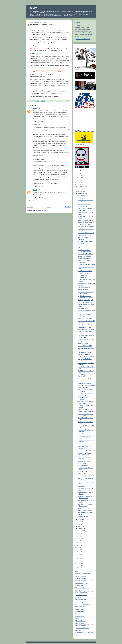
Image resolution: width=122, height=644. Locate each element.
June (79, 520)
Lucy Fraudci (81, 244)
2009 (78, 559)
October (80, 191)
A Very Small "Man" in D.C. (85, 302)
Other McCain (80, 609)
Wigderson (79, 635)
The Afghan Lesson (83, 344)
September (81, 194)
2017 (78, 541)
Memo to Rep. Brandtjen (84, 256)
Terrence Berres (80, 621)
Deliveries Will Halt (83, 517)
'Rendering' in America (84, 354)
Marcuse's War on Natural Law (86, 508)
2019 (78, 536)
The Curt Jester (80, 623)
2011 (78, 554)
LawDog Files (80, 597)
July (79, 198)
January (80, 531)
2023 (78, 180)
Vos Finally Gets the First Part (86, 227)
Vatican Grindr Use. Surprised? (86, 325)
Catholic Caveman (81, 578)
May (79, 522)
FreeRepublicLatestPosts (83, 588)
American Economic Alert (83, 574)
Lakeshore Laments (81, 595)
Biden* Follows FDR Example (86, 235)
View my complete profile (83, 39)
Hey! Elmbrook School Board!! (86, 451)
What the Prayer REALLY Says (84, 633)
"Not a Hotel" (81, 486)
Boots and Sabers (81, 576)
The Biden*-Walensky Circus (85, 221)
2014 (78, 547)
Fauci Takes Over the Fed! (85, 271)
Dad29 (34, 8)
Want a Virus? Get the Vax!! (85, 409)
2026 (78, 173)
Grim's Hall (79, 590)
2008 (78, 561)
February (81, 529)
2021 (78, 185)
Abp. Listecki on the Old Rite (85, 444)
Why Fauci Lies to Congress (85, 412)
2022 (78, 182)
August (80, 196)
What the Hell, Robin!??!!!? (85, 346)
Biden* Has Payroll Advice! (85, 446)
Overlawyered (80, 611)
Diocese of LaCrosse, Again (85, 449)
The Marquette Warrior (82, 626)
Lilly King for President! (84, 204)
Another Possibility (83, 206)
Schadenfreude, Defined (84, 383)
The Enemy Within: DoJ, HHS (86, 300)
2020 (78, 534)
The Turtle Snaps (82, 381)
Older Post (68, 207)
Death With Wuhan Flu (84, 287)
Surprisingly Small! (83, 466)
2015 (78, 545)
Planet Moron (80, 614)
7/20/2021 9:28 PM (38, 198)
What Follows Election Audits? (86, 476)
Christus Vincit (80, 585)
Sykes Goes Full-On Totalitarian (86, 319)
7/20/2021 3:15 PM (38, 187)
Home (49, 207)
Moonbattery (79, 602)
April (79, 524)
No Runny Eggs (80, 607)
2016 (78, 543)
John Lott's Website (81, 593)
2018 (78, 538)
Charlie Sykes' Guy (83, 434)
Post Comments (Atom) (41, 210)
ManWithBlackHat (81, 600)
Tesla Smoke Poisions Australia (86, 233)
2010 (78, 557)
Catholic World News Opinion (84, 581)
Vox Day (78, 630)
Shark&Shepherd (81, 616)
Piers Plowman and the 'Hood (86, 379)
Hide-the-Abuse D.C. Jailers (85, 254)
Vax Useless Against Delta (85, 241)
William (35, 108)
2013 (78, 550)
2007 (78, 563)
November (81, 189)
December (81, 187)
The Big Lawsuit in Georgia (85, 510)
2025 (78, 176)
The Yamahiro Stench (83, 290)
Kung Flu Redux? (82, 463)
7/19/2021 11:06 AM (39, 122)
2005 (78, 568)
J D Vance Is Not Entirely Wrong (86, 265)
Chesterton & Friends (82, 583)
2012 (78, 552)
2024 (78, 178)
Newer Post (30, 207)
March (80, 526)
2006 (78, 566)
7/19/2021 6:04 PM (38, 156)
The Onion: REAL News (82, 628)
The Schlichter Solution (84, 461)
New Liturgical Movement (83, 604)
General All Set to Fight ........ (85, 259)
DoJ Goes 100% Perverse (85, 327)
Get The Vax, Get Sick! (84, 308)
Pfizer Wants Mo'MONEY (84, 273)
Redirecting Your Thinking (84, 352)
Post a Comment (33, 201)
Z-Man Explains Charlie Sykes (86, 329)
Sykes (78, 619)
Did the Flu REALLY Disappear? (86, 357)
